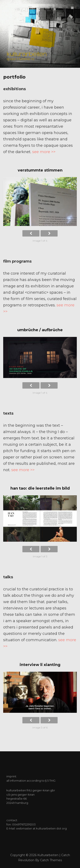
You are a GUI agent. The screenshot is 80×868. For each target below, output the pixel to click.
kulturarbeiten (48, 855)
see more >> (44, 152)
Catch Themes (51, 860)
